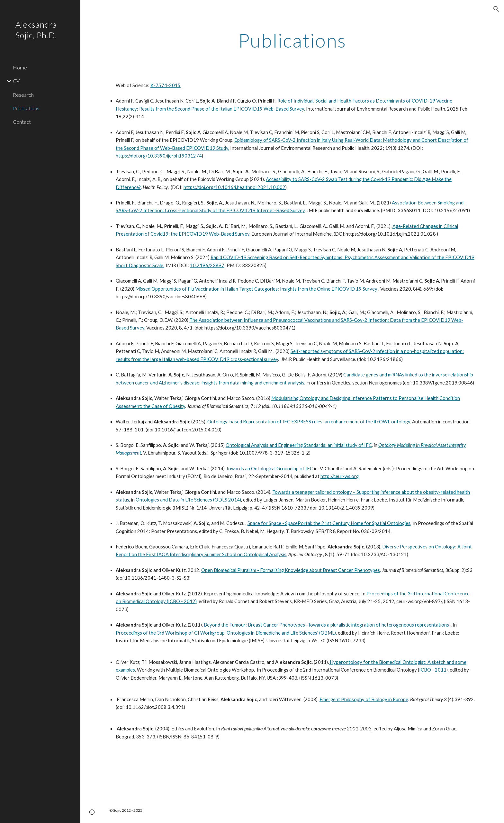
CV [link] (16, 81)
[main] (292, 40)
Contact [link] (22, 122)
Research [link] (23, 95)
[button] (496, 9)
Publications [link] (26, 108)
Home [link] (20, 67)
